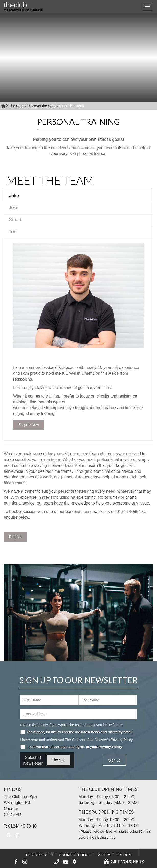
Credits (124, 855)
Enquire (15, 537)
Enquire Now (29, 425)
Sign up (114, 760)
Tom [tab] (13, 232)
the (23, 7)
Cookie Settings (75, 855)
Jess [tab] (14, 208)
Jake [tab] (14, 196)
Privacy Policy (122, 740)
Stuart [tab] (15, 220)
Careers (103, 855)
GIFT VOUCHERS (124, 862)
